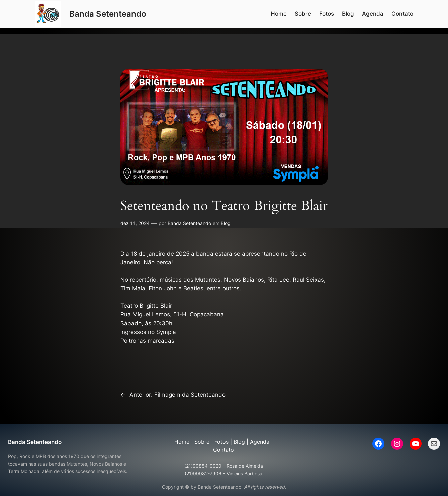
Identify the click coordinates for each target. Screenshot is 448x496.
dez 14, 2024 (135, 223)
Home (182, 442)
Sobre (202, 442)
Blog (226, 223)
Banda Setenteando (108, 14)
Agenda (260, 442)
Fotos (221, 442)
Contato (223, 450)
